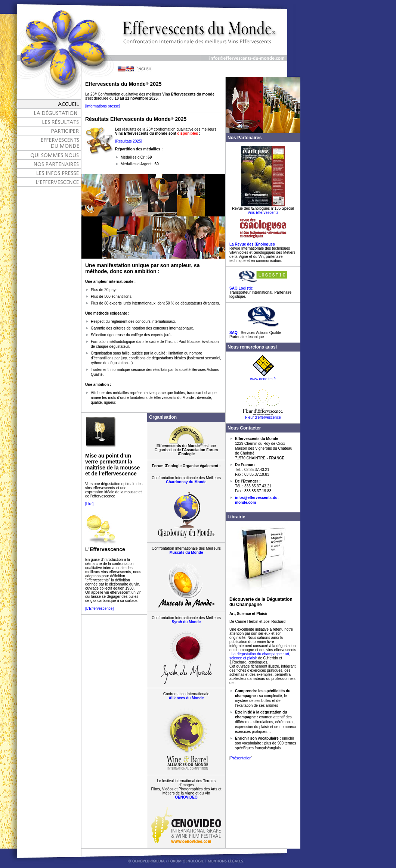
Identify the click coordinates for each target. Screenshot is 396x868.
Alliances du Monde (186, 698)
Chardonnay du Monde (186, 482)
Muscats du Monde (186, 552)
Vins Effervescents (263, 213)
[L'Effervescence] (99, 608)
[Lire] (89, 504)
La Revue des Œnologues (252, 244)
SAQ (233, 333)
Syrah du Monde (186, 622)
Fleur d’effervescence (263, 416)
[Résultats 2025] (129, 141)
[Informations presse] (103, 106)
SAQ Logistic (241, 288)
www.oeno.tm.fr (263, 377)
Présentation (241, 758)
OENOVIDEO (186, 797)
